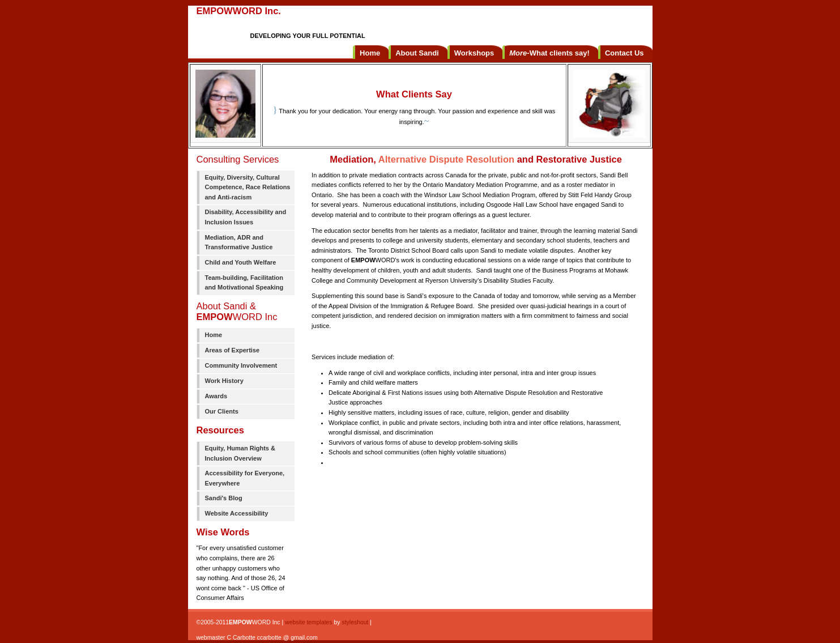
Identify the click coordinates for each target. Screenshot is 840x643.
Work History (224, 381)
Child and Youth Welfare (241, 262)
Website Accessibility (237, 513)
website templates (309, 622)
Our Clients (222, 411)
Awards (216, 396)
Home (214, 335)
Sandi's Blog (224, 498)
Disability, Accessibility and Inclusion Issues (246, 217)
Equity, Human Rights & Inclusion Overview (240, 453)
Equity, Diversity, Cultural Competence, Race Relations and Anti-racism (248, 187)
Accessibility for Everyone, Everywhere (245, 478)
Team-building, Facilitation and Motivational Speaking (244, 283)
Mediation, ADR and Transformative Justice (239, 242)
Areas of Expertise (233, 350)
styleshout (355, 622)
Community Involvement (241, 365)
